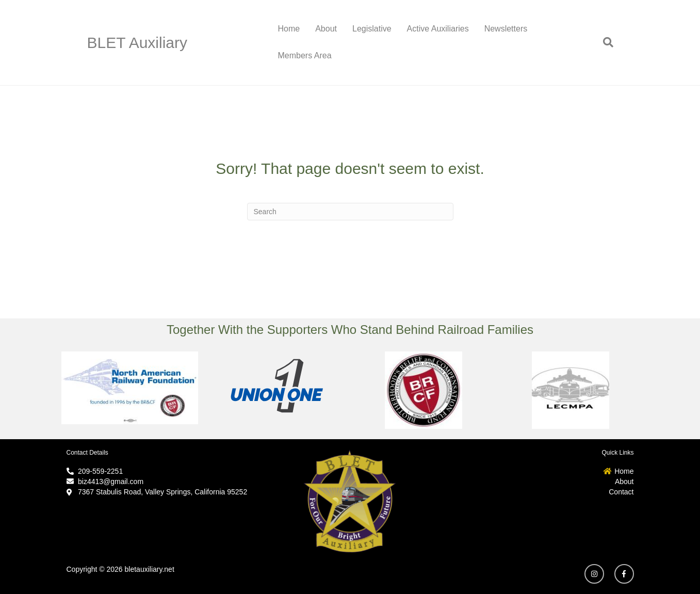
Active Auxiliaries (438, 29)
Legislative (372, 29)
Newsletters (506, 29)
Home (289, 29)
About (326, 29)
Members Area (305, 55)
